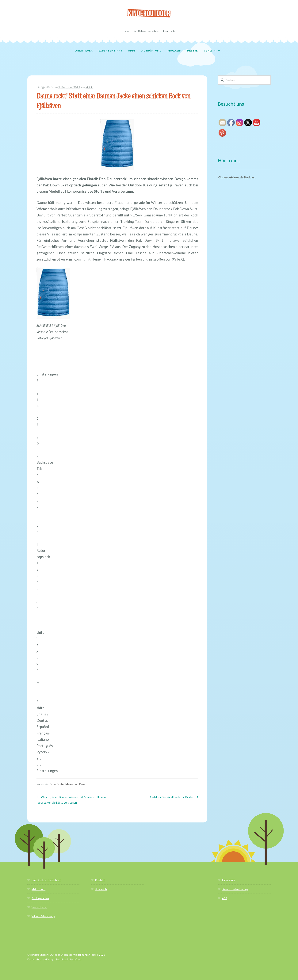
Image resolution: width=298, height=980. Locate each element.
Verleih (210, 50)
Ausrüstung (151, 50)
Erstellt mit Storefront (69, 959)
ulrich (89, 87)
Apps (132, 50)
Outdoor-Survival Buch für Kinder (172, 797)
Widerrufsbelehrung (43, 916)
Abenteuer (84, 50)
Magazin (174, 50)
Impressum (228, 880)
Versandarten (39, 907)
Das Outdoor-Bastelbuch (146, 31)
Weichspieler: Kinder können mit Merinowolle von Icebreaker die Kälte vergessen (71, 799)
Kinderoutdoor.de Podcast (237, 177)
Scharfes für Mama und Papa (68, 784)
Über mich (101, 889)
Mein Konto (169, 31)
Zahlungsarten (40, 898)
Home (126, 31)
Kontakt (100, 880)
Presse (193, 50)
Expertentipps (110, 50)
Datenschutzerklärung (235, 889)
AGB (225, 898)
